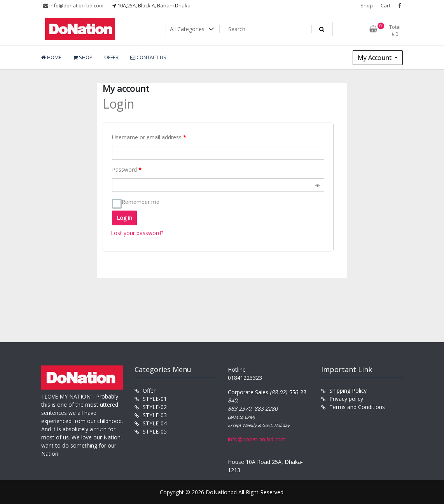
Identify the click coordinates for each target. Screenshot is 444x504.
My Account (375, 58)
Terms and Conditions (357, 407)
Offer (149, 391)
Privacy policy (346, 399)
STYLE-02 (155, 407)
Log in (124, 218)
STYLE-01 (155, 399)
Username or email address (149, 137)
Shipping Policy (348, 391)
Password (127, 169)
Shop (367, 5)
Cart (385, 5)
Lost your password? (137, 233)
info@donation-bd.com (73, 5)
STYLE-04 (155, 423)
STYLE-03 (155, 415)
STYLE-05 (155, 431)
